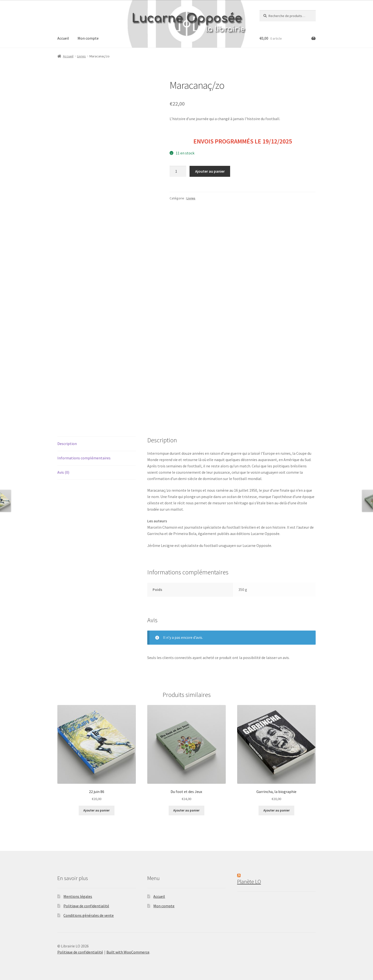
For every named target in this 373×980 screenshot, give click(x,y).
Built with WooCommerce (128, 952)
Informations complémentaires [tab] (84, 458)
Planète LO (249, 882)
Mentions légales (78, 896)
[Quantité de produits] (178, 171)
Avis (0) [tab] (63, 472)
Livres (81, 56)
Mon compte (88, 38)
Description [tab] (67, 444)
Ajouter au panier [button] (96, 810)
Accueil (63, 38)
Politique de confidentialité (86, 906)
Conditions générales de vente (89, 915)
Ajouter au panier (210, 171)
